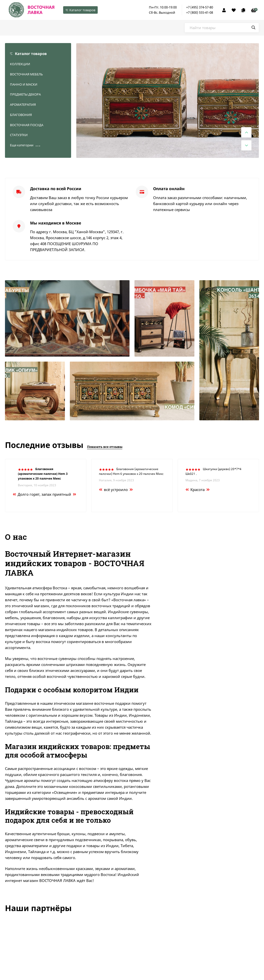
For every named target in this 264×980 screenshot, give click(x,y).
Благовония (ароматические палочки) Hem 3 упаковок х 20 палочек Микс (43, 474)
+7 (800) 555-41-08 (200, 12)
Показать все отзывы (105, 447)
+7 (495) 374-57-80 (200, 7)
